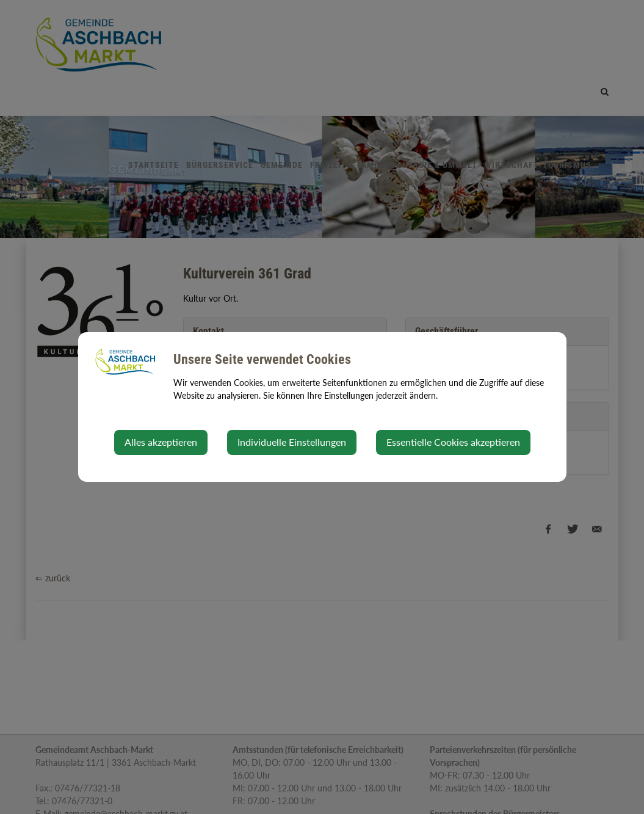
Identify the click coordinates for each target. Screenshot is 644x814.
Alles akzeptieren (161, 442)
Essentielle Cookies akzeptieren (453, 442)
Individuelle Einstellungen (292, 442)
